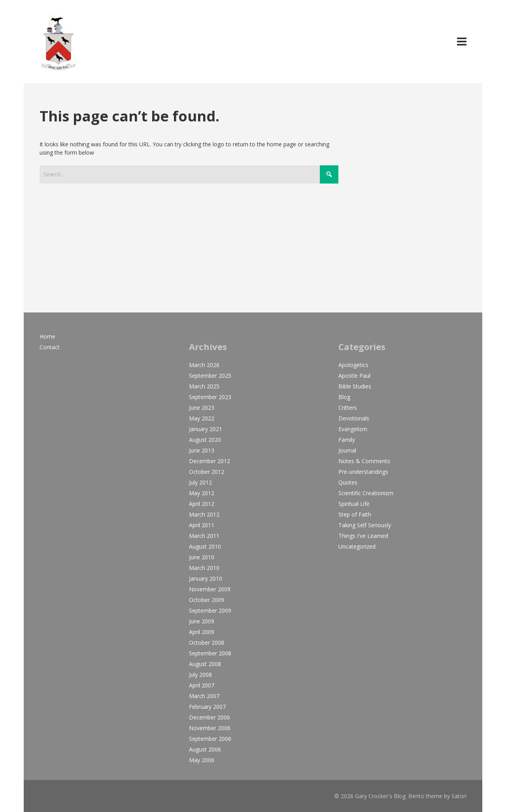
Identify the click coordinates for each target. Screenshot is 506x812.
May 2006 (202, 760)
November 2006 (210, 728)
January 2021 (206, 429)
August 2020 (205, 440)
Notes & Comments (364, 461)
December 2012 (210, 461)
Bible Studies (355, 386)
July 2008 (200, 675)
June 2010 (202, 557)
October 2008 (207, 643)
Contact (50, 347)
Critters (348, 408)
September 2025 (210, 376)
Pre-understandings (363, 472)
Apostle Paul (354, 376)
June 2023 (202, 408)
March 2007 (204, 696)
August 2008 (205, 664)
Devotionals (354, 418)
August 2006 (205, 749)
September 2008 (210, 653)
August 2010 (205, 546)
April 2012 (202, 504)
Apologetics (353, 365)
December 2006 (210, 717)
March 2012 (204, 514)
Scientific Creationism (366, 493)
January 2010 (206, 578)
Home (47, 336)
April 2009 (202, 632)
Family (347, 440)
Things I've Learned (363, 536)
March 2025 (204, 386)
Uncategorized (357, 546)
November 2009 (210, 589)
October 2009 (207, 600)
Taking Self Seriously (365, 525)
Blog (344, 397)
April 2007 (202, 685)
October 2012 (207, 472)
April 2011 (202, 525)
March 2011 (204, 536)
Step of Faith (355, 514)
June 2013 (202, 450)
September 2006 (210, 739)
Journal (347, 450)
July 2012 (200, 482)
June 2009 (202, 621)
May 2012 (202, 493)
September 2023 (210, 397)
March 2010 (204, 568)
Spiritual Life (354, 504)
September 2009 (210, 610)
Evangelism (353, 429)
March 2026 (204, 365)
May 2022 (202, 418)
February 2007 (207, 707)
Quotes (348, 482)
